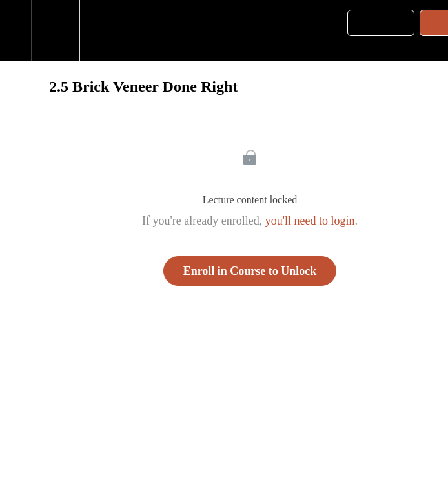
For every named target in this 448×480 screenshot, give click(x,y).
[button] (15, 31)
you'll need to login (310, 221)
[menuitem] (55, 31)
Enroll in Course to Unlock (250, 271)
